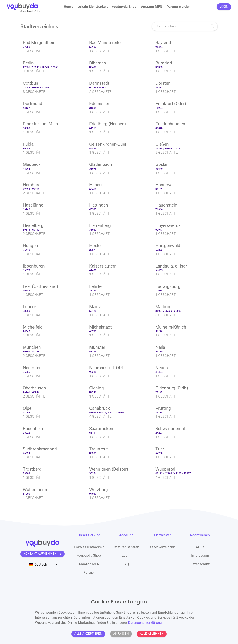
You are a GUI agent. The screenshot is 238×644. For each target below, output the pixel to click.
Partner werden (179, 7)
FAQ (126, 564)
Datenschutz (200, 564)
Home (68, 7)
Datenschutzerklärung (145, 623)
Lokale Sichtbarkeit (93, 7)
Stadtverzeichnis (163, 547)
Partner (89, 572)
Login (126, 556)
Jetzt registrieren (126, 547)
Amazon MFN (152, 7)
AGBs (200, 547)
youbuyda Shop (124, 7)
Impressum (200, 556)
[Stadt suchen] (185, 26)
